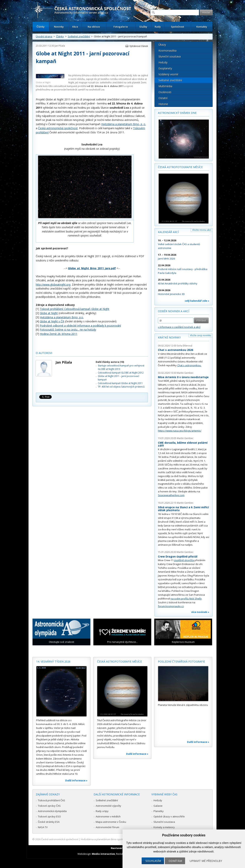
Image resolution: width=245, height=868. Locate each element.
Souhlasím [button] (153, 861)
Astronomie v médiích (108, 816)
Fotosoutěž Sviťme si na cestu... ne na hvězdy (68, 330)
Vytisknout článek (139, 46)
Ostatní (163, 98)
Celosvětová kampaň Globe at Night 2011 (120, 383)
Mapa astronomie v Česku (111, 822)
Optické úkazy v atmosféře (169, 816)
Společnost (178, 27)
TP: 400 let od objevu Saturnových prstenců (121, 387)
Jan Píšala (60, 46)
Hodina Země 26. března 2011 (59, 334)
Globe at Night (49, 313)
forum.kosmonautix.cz (171, 606)
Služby (143, 27)
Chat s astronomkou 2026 (176, 350)
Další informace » (76, 780)
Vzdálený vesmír (168, 74)
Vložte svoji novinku (200, 335)
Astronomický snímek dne (177, 113)
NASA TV (43, 827)
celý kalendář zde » (197, 301)
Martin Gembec (185, 373)
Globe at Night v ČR (52, 321)
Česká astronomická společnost (58, 128)
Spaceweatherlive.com (171, 495)
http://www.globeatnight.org (53, 285)
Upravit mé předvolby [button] (206, 861)
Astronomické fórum (107, 827)
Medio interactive (103, 854)
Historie (163, 104)
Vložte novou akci (202, 230)
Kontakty (202, 27)
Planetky (159, 811)
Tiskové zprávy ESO (49, 816)
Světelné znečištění (79, 36)
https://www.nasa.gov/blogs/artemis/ (180, 431)
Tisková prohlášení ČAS (51, 800)
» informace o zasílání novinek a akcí (179, 327)
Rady (158, 27)
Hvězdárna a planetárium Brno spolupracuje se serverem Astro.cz (119, 839)
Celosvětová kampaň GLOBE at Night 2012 (121, 373)
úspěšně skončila (184, 560)
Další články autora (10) (110, 362)
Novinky (59, 27)
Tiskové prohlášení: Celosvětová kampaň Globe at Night (75, 309)
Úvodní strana (44, 36)
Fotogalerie (121, 27)
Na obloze (94, 27)
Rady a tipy (102, 811)
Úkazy (162, 45)
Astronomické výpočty (108, 806)
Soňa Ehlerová (185, 346)
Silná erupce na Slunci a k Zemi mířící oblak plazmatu (183, 509)
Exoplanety (165, 68)
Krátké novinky (169, 337)
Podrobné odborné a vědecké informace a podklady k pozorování (80, 326)
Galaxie (158, 806)
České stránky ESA (49, 822)
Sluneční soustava (170, 56)
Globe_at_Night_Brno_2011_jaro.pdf (92, 268)
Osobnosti (165, 92)
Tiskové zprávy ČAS (49, 806)
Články (41, 27)
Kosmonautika (167, 51)
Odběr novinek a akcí (174, 311)
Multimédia (165, 86)
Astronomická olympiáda (52, 811)
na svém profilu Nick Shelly (186, 599)
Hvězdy (163, 62)
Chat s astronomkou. (189, 365)
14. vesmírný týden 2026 (53, 661)
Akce (75, 27)
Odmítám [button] (175, 861)
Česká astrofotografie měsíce (180, 167)
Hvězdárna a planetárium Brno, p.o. (62, 317)
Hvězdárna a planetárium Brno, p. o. (124, 124)
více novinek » (200, 612)
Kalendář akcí (168, 232)
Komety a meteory (164, 827)
